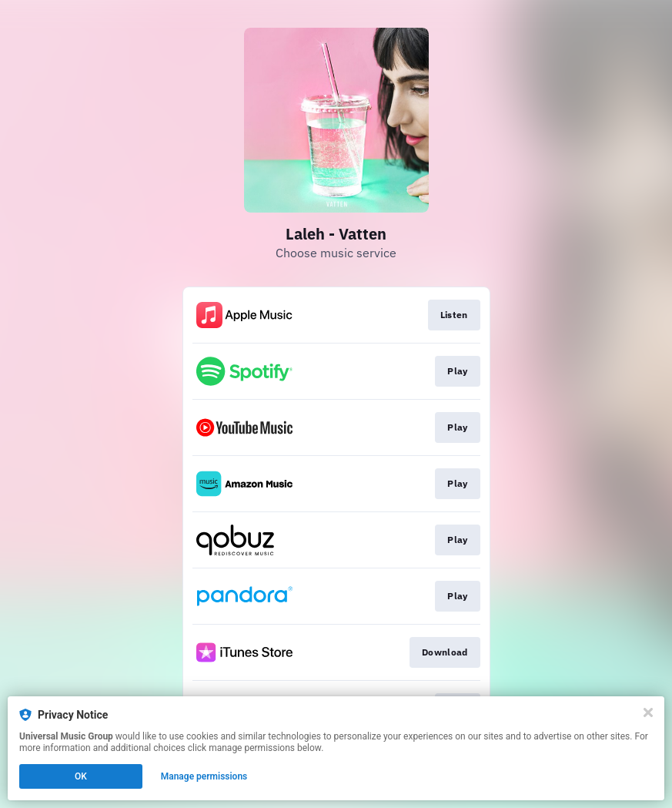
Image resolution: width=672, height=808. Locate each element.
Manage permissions (204, 776)
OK (81, 776)
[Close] (648, 712)
